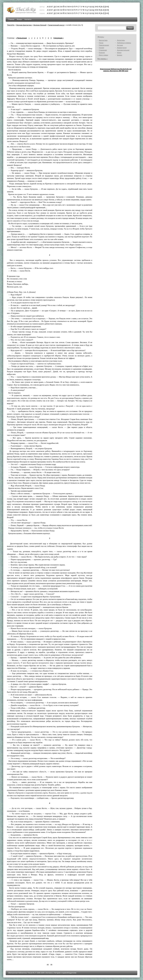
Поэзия (101, 48)
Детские (120, 45)
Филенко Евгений (40, 25)
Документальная (123, 50)
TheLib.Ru (11, 25)
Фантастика (103, 40)
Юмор (119, 53)
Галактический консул (56, 25)
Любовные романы (124, 43)
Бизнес (120, 55)
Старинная (103, 50)
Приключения (104, 45)
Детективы (121, 40)
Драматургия (122, 48)
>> (51, 964)
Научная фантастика (24, 25)
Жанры (19, 19)
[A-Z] (103, 7)
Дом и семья (103, 55)
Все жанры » (103, 59)
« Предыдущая (21, 38)
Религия (102, 53)
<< (48, 964)
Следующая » (58, 38)
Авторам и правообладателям (65, 973)
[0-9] (107, 7)
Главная (11, 19)
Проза (101, 43)
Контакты (28, 19)
